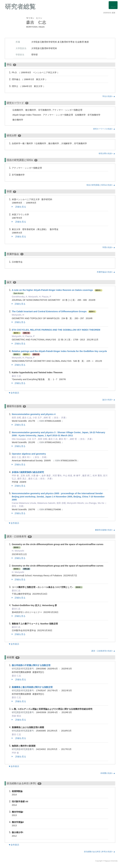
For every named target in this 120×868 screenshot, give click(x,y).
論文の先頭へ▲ (109, 400)
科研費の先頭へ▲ (108, 773)
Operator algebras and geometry (29, 454)
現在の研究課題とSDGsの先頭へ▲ (101, 185)
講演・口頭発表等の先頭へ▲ (103, 651)
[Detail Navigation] (113, 5)
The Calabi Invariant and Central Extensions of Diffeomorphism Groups (49, 311)
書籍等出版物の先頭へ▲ (105, 530)
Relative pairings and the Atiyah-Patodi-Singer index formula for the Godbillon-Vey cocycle (59, 351)
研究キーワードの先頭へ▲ (104, 129)
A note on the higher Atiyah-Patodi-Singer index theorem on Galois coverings (52, 290)
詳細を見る (19, 207)
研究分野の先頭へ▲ (107, 154)
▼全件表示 (14, 393)
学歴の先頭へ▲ (109, 247)
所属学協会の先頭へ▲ (106, 272)
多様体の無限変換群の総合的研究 (28, 472)
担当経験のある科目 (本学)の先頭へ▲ (100, 852)
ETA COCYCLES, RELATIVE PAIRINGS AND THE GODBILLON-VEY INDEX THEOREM (56, 330)
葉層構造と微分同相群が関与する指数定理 (32, 687)
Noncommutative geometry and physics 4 (34, 414)
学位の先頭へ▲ (109, 96)
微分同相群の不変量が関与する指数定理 (31, 665)
